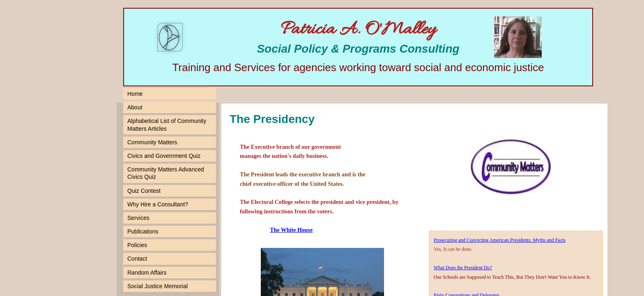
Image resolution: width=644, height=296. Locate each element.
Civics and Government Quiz (164, 156)
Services (138, 218)
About (135, 107)
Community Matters (152, 142)
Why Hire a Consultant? (158, 204)
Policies (137, 245)
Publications (143, 231)
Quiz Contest (144, 191)
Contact (137, 259)
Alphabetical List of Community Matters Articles (167, 125)
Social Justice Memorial (158, 286)
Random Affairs (147, 273)
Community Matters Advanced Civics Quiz (166, 173)
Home (135, 94)
